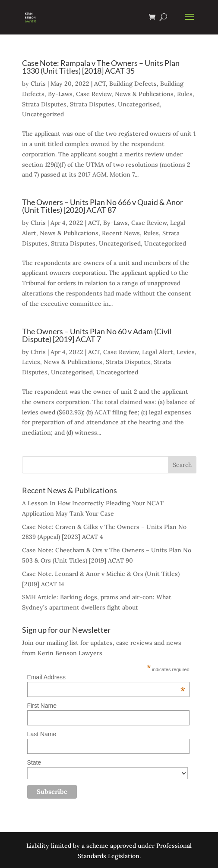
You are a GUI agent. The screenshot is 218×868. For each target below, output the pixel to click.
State (34, 762)
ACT (100, 84)
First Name (42, 706)
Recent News (121, 233)
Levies (186, 352)
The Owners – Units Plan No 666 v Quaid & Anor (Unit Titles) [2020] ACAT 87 (103, 206)
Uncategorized (43, 114)
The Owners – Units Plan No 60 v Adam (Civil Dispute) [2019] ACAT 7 (97, 335)
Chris (38, 84)
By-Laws (60, 94)
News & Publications (144, 94)
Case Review (94, 94)
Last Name (42, 734)
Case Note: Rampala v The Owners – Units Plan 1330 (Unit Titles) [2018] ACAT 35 (101, 67)
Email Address (106, 677)
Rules (185, 94)
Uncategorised (139, 104)
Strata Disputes (44, 104)
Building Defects (133, 84)
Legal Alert (158, 352)
